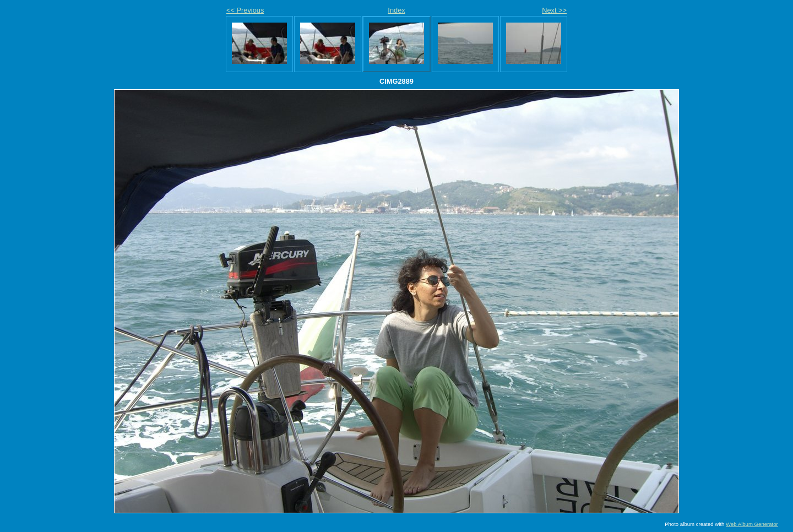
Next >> (554, 10)
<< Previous (245, 10)
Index (396, 10)
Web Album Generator (752, 524)
